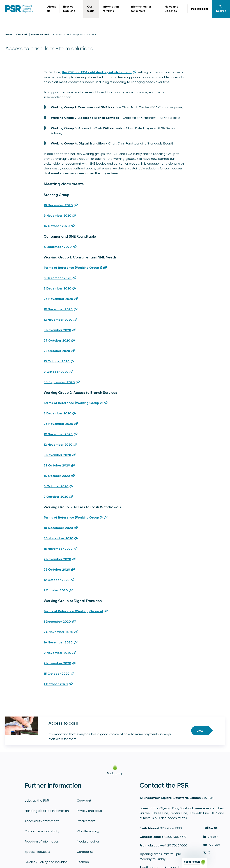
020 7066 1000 (171, 828)
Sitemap (83, 862)
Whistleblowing (88, 831)
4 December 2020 (58, 247)
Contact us (85, 852)
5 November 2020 (57, 330)
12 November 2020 (58, 320)
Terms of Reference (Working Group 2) (73, 403)
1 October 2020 (56, 590)
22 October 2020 (57, 351)
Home (9, 35)
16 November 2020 (58, 549)
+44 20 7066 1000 (174, 845)
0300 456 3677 (176, 837)
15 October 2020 (57, 361)
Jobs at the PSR (37, 800)
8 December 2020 (58, 278)
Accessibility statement (42, 821)
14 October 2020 (57, 476)
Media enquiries (88, 841)
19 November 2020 (58, 309)
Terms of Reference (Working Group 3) (73, 517)
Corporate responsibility (42, 831)
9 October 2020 (56, 372)
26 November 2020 (58, 299)
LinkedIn (211, 837)
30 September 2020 (59, 382)
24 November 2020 (58, 632)
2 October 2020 (56, 497)
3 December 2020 (57, 288)
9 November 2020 (57, 216)
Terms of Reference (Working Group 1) (73, 268)
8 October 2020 (56, 486)
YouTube (212, 845)
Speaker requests (37, 852)
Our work (22, 35)
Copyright (84, 800)
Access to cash (40, 35)
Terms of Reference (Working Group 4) (73, 611)
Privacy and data (89, 811)
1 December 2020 (57, 622)
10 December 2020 (58, 528)
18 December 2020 (58, 205)
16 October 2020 (57, 226)
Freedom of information (42, 841)
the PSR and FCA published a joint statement (97, 72)
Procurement (86, 821)
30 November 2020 (58, 538)
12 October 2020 (57, 580)
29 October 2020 (57, 340)
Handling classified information (47, 811)
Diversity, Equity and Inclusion (46, 862)
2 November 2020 (57, 559)
